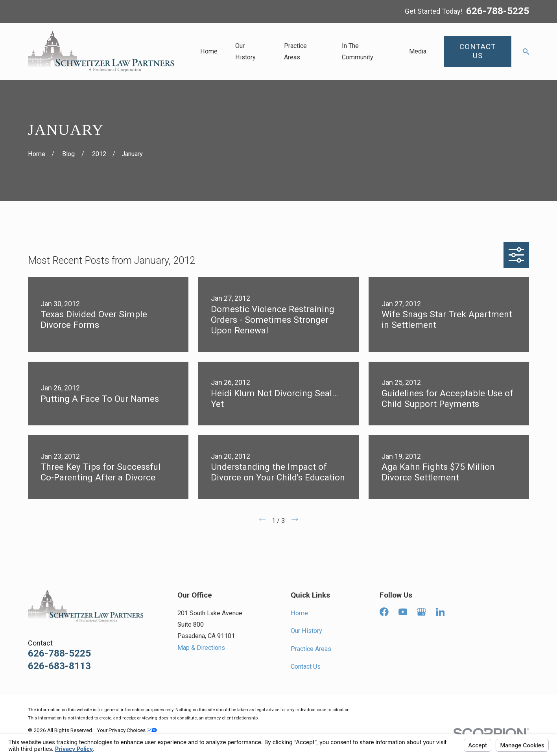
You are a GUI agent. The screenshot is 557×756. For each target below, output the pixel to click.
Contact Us (306, 667)
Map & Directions (201, 648)
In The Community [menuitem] (358, 52)
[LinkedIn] (440, 612)
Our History (306, 631)
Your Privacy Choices (127, 730)
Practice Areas (311, 649)
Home (299, 613)
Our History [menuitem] (245, 52)
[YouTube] (403, 612)
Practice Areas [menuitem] (295, 52)
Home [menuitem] (209, 51)
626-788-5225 (498, 11)
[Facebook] (384, 612)
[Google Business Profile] (421, 612)
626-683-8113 (59, 666)
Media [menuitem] (418, 51)
